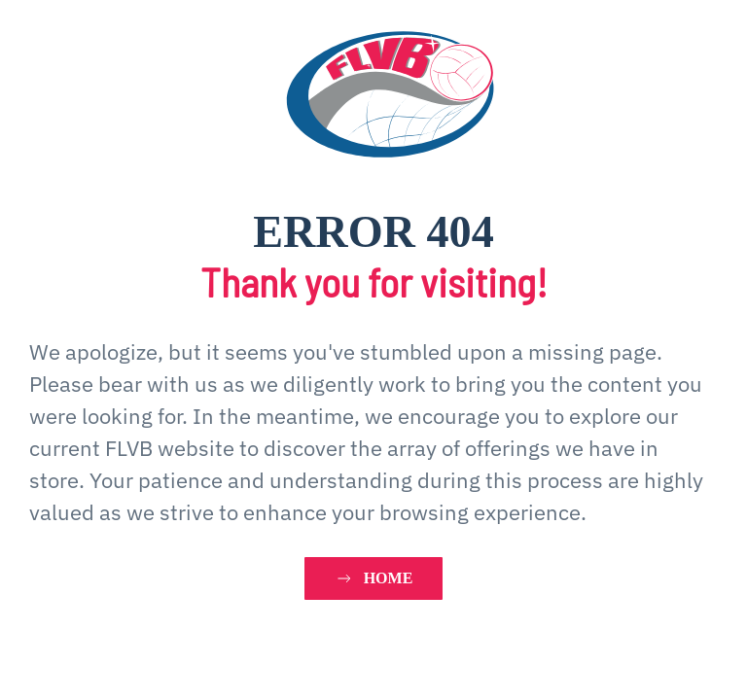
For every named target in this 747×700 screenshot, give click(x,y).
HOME (374, 578)
